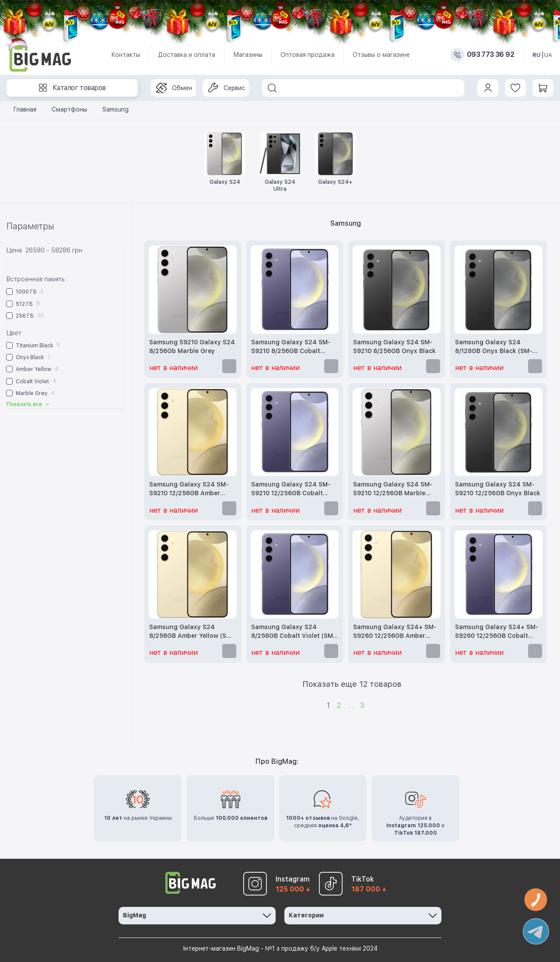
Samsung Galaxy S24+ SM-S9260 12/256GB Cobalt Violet (497, 632)
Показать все (28, 404)
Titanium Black (33, 345)
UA (548, 55)
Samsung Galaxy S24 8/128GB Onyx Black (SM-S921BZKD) (493, 347)
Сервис (226, 88)
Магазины (248, 55)
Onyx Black (28, 357)
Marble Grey (31, 393)
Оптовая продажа (308, 55)
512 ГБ (23, 304)
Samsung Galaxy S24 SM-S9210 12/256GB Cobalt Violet (291, 489)
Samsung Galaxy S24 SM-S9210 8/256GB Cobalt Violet (291, 347)
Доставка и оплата (187, 55)
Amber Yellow (32, 369)
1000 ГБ (25, 292)
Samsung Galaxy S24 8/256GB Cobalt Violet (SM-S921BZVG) (293, 632)
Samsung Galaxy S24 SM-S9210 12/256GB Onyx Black (498, 489)
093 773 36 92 (490, 55)
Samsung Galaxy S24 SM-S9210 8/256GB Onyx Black (394, 346)
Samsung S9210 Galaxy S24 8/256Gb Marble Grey (192, 346)
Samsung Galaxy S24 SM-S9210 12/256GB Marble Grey (393, 489)
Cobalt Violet (31, 381)
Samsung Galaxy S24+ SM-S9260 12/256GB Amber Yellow (395, 632)
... (350, 705)
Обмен (174, 88)
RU (537, 55)
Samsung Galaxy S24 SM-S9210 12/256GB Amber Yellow (189, 489)
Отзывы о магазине (381, 55)
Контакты (126, 55)
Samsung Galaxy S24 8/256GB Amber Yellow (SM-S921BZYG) (192, 632)
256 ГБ (25, 316)
